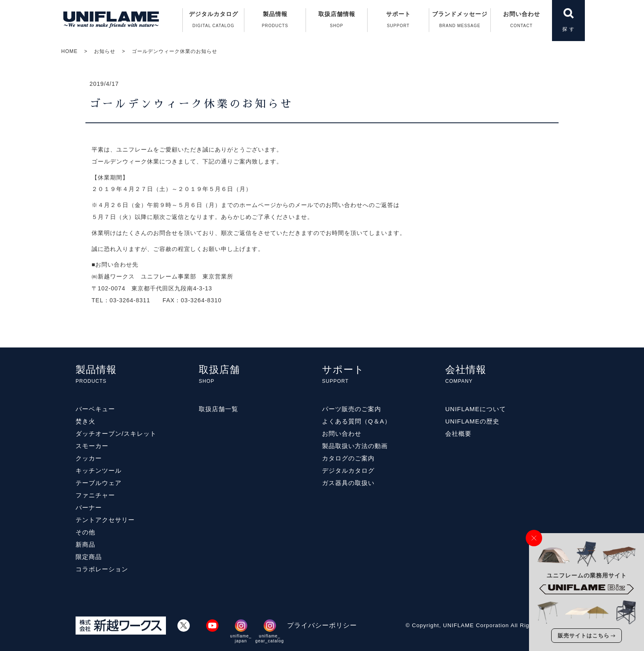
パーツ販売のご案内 (352, 409)
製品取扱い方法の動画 (355, 446)
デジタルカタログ (213, 21)
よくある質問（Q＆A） (356, 421)
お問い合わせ (521, 21)
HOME (69, 51)
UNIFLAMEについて (476, 409)
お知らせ (105, 51)
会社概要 (458, 434)
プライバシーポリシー (322, 625)
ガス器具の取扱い (348, 483)
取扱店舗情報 (337, 21)
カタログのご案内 (348, 458)
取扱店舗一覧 (218, 409)
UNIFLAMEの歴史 (472, 421)
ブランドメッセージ (460, 21)
